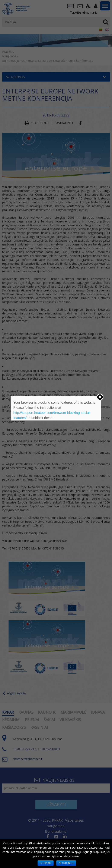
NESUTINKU (66, 863)
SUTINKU (46, 863)
